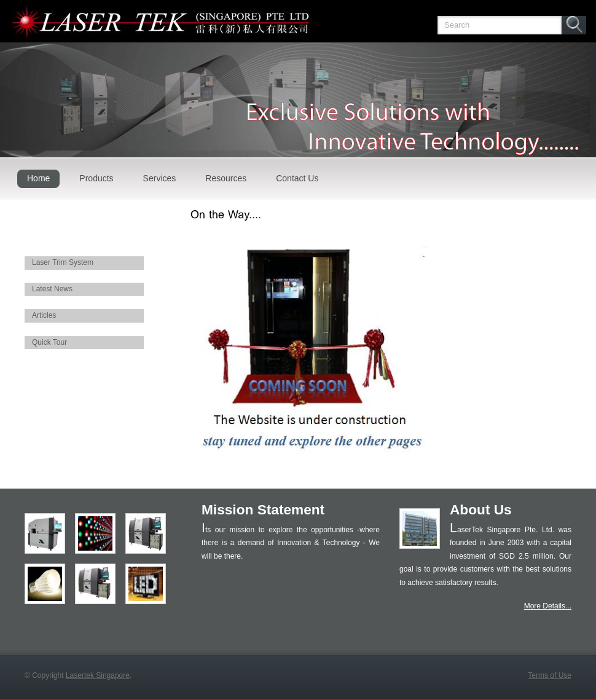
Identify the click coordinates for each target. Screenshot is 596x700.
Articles (44, 315)
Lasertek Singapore (98, 675)
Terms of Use (550, 675)
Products (96, 178)
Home (38, 178)
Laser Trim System (63, 262)
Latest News (52, 289)
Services (160, 178)
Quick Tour (49, 342)
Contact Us (297, 178)
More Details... (548, 606)
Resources (226, 178)
